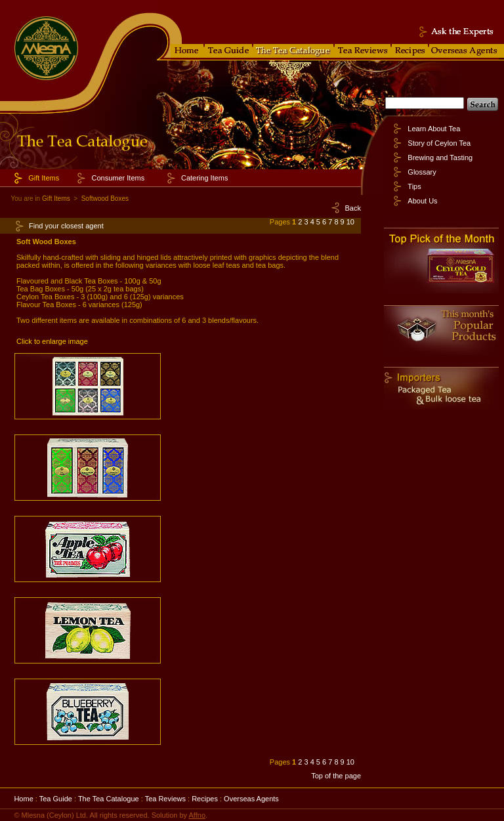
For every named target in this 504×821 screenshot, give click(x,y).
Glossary (422, 172)
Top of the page (336, 776)
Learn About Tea (434, 129)
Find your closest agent (66, 226)
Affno (198, 815)
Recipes (205, 799)
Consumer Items (118, 178)
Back (353, 208)
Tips (414, 186)
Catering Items (205, 178)
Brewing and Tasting (440, 158)
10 (350, 222)
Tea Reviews (165, 799)
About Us (422, 201)
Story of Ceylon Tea (439, 143)
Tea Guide (56, 799)
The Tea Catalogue (109, 799)
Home (23, 799)
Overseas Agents (251, 799)
